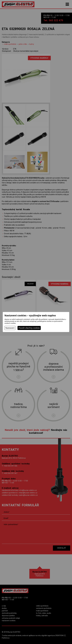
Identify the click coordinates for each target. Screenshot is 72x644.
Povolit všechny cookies (29, 328)
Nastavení (10, 328)
